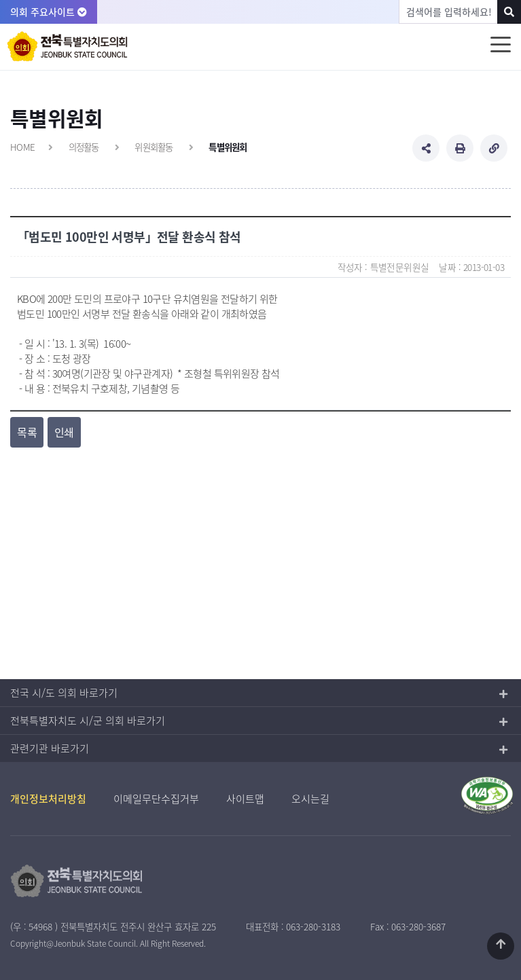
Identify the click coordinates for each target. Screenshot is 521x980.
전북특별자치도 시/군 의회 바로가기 (88, 721)
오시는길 (310, 799)
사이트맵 (245, 799)
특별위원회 (228, 147)
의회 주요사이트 (49, 12)
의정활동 (84, 147)
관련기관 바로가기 (50, 748)
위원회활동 (154, 147)
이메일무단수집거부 (156, 799)
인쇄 (64, 432)
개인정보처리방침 (48, 799)
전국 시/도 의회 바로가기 (64, 693)
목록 (27, 432)
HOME (22, 147)
